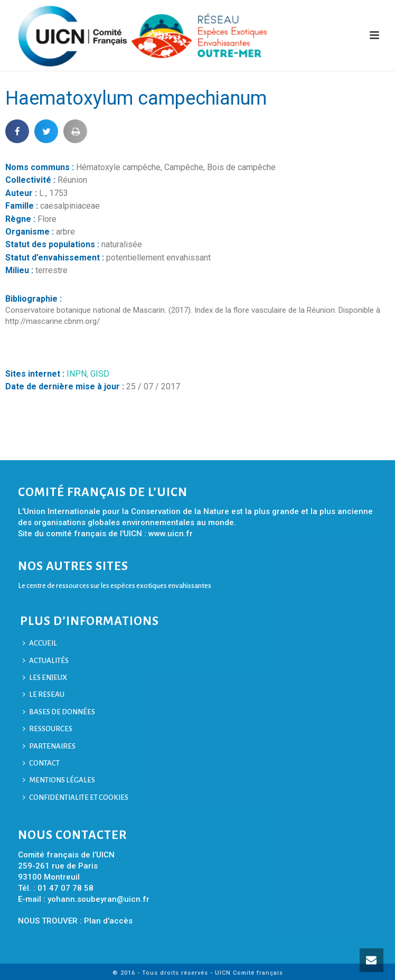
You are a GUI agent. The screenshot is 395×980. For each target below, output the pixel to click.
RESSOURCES (48, 729)
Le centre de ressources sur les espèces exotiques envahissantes (115, 586)
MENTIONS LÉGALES (59, 780)
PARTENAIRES (49, 746)
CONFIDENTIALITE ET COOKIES (76, 797)
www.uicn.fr (171, 534)
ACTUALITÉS (46, 661)
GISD (100, 374)
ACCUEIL (40, 643)
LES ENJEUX (45, 678)
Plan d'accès (108, 921)
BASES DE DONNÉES (59, 712)
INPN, (78, 374)
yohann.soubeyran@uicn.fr (98, 899)
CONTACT (41, 763)
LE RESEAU (44, 694)
